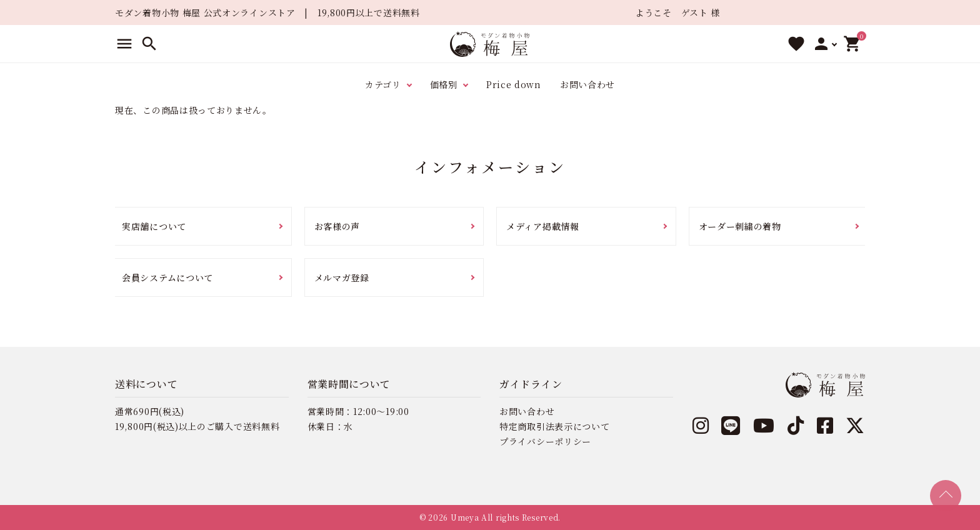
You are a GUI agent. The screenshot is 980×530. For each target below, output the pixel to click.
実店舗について (154, 226)
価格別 (444, 84)
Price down (514, 84)
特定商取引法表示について (554, 426)
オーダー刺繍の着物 (740, 226)
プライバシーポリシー (545, 441)
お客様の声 (337, 226)
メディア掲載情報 (543, 226)
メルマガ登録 (342, 277)
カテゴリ (383, 84)
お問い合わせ (587, 84)
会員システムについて (167, 277)
